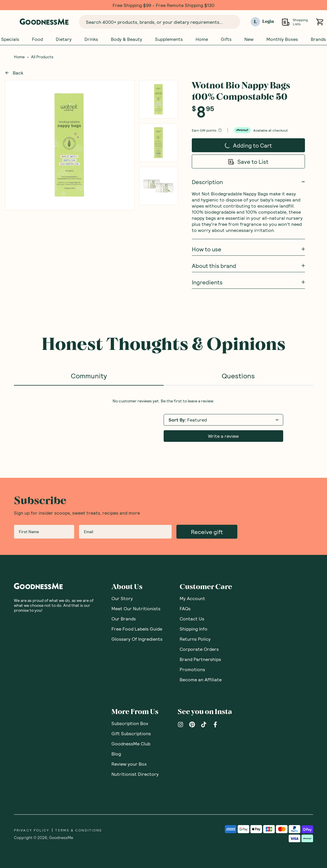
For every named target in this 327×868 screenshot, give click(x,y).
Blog (116, 754)
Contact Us (192, 619)
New (249, 39)
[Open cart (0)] (320, 22)
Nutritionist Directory (135, 774)
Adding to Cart (237, 147)
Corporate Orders (199, 649)
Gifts (226, 39)
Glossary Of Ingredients (137, 639)
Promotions (192, 669)
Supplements (169, 39)
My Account (192, 598)
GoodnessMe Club (131, 743)
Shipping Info (194, 629)
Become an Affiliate (201, 679)
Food (37, 39)
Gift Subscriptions (131, 733)
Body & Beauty (127, 39)
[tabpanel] (163, 420)
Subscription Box (130, 723)
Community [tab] (89, 376)
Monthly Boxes (282, 39)
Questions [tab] (238, 376)
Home (202, 39)
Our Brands (124, 619)
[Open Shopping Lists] (286, 22)
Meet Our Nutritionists (136, 608)
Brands (318, 39)
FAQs (185, 608)
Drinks (91, 39)
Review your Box (129, 764)
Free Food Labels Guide (137, 629)
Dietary (64, 39)
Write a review (223, 436)
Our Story (122, 598)
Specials (10, 39)
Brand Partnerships (200, 659)
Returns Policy (195, 639)
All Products (42, 57)
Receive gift (207, 532)
